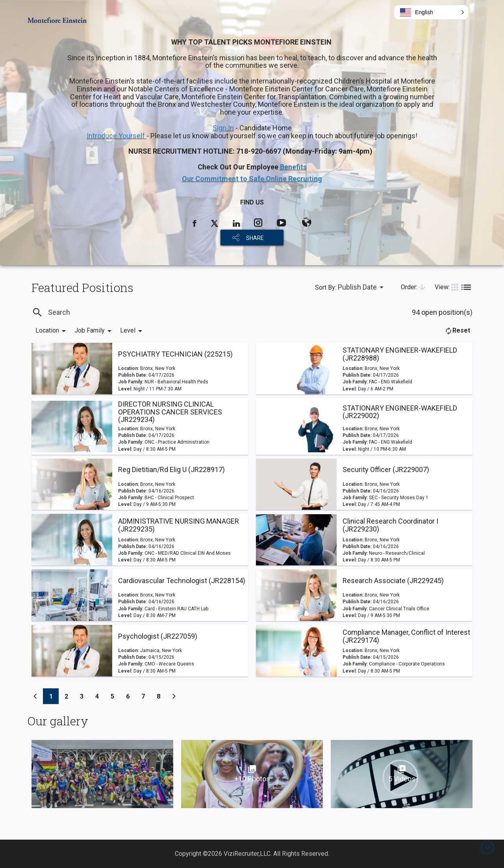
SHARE (255, 238)
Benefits (293, 167)
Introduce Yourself (117, 136)
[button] (431, 12)
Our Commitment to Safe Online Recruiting (252, 179)
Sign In (223, 128)
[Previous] (35, 696)
